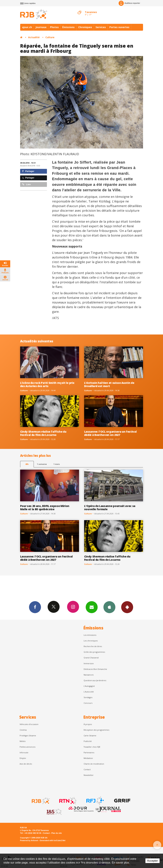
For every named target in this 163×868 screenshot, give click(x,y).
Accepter (153, 861)
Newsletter (89, 775)
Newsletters (92, 607)
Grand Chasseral (91, 658)
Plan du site (57, 833)
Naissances (89, 675)
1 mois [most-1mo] (57, 464)
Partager (28, 171)
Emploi (23, 758)
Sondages (88, 697)
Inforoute (24, 752)
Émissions (68, 27)
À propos (88, 724)
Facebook (35, 607)
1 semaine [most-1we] (42, 464)
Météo (23, 741)
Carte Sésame (90, 736)
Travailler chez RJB (92, 747)
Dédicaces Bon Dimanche (95, 669)
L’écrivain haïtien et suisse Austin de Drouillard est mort (109, 384)
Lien (26, 184)
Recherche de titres (93, 646)
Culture (50, 37)
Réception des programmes (96, 730)
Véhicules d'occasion (29, 724)
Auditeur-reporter (129, 3)
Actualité (34, 37)
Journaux (41, 27)
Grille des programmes (94, 652)
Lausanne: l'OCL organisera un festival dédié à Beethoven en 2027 (110, 433)
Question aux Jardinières (95, 680)
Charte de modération (94, 764)
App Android (127, 607)
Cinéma (23, 730)
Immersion (89, 663)
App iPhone (109, 607)
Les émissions (90, 635)
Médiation (88, 758)
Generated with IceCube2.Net (53, 840)
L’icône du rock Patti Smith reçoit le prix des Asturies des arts (47, 384)
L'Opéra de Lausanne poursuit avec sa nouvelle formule (110, 508)
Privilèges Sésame (28, 736)
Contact (87, 769)
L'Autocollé (89, 692)
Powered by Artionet (29, 840)
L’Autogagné (89, 686)
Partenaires (89, 752)
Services (101, 27)
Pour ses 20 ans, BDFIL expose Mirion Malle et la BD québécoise (45, 508)
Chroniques (85, 27)
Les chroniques (91, 641)
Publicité (88, 741)
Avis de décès (26, 764)
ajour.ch (27, 27)
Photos (54, 27)
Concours (88, 703)
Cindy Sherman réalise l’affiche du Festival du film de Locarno (43, 433)
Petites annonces (27, 747)
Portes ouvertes (119, 27)
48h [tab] (27, 464)
